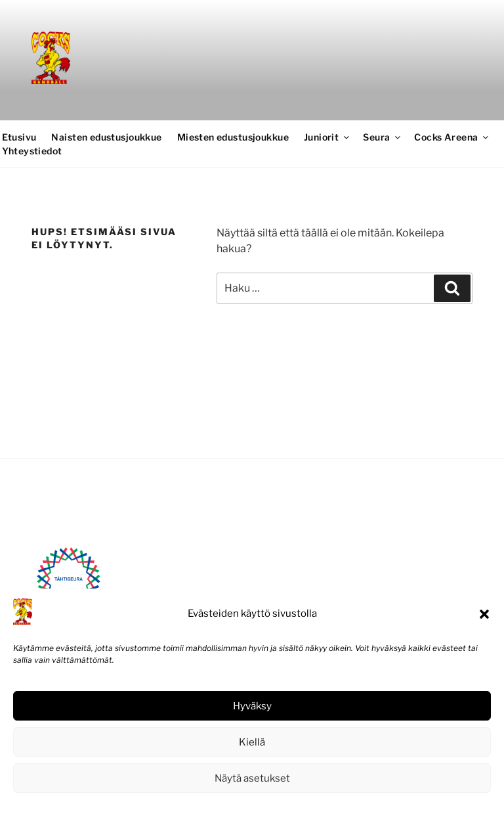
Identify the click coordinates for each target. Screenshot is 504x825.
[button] (484, 614)
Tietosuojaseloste (282, 808)
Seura (383, 137)
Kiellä (252, 742)
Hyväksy (252, 706)
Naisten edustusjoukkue (106, 137)
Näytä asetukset (252, 778)
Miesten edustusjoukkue (233, 137)
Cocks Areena (452, 137)
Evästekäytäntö (213, 808)
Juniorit (327, 137)
